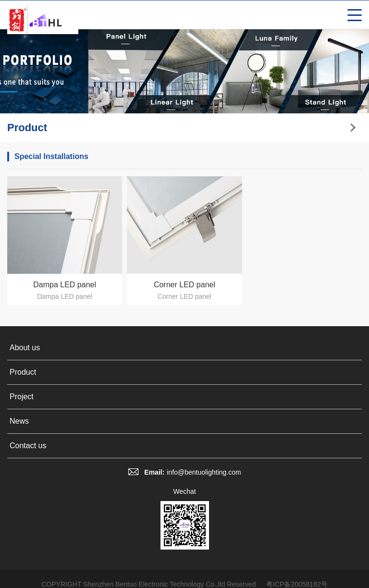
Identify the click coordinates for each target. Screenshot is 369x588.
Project (22, 397)
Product (23, 372)
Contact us (28, 446)
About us (25, 348)
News (19, 421)
